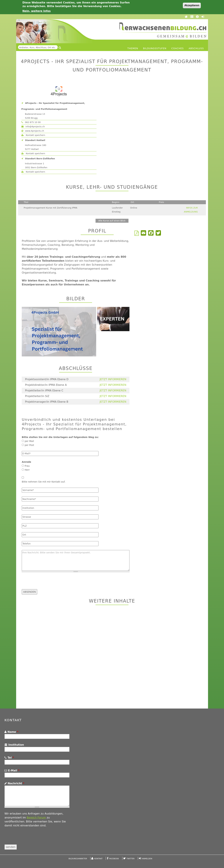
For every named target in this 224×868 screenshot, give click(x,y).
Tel (9, 758)
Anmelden (147, 859)
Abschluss (196, 48)
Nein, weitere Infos (37, 11)
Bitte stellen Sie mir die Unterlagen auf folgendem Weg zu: (60, 437)
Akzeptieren (192, 5)
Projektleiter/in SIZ (37, 396)
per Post (29, 445)
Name (11, 732)
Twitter (131, 859)
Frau (27, 466)
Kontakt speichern (33, 135)
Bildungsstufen (155, 48)
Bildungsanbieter (78, 859)
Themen (133, 48)
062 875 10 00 (31, 122)
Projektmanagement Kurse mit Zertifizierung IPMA (51, 208)
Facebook (114, 859)
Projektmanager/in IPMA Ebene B (47, 402)
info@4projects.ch (33, 127)
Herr (27, 470)
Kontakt (98, 859)
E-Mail (12, 771)
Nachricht (14, 783)
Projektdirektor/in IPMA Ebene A (46, 385)
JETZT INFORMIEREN (113, 379)
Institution (14, 745)
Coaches (177, 48)
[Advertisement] (112, 657)
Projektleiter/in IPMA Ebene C (44, 391)
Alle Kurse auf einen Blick (112, 221)
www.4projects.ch (33, 131)
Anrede (26, 462)
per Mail (29, 441)
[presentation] (47, 583)
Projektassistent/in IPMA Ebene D (47, 379)
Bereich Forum (36, 818)
